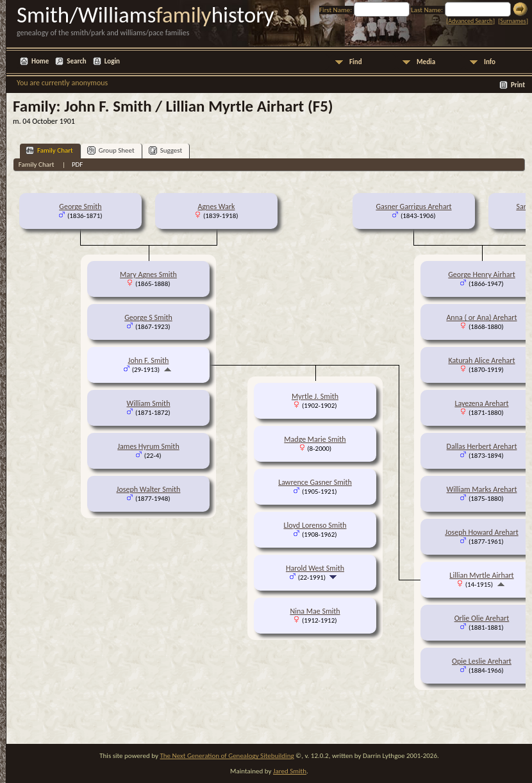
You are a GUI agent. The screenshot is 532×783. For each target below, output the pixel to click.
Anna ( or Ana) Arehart (481, 317)
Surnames (513, 21)
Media (426, 62)
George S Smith (148, 317)
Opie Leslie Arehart (482, 661)
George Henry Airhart (481, 274)
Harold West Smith (315, 568)
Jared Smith (290, 771)
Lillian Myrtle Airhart (481, 575)
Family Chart (49, 150)
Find (356, 62)
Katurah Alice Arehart (481, 360)
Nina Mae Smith (315, 611)
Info (490, 62)
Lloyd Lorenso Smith (315, 525)
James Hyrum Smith (148, 446)
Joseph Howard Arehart (481, 532)
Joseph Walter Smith (149, 489)
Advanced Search (470, 21)
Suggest (166, 150)
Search (76, 61)
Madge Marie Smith (315, 439)
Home (40, 61)
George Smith (80, 206)
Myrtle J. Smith (315, 396)
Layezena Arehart (481, 403)
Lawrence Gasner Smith (315, 482)
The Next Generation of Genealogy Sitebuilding (227, 756)
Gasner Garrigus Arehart (413, 206)
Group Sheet (111, 150)
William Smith (149, 403)
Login (112, 61)
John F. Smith (149, 360)
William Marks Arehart (482, 489)
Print (518, 85)
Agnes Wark (217, 206)
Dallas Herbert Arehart (482, 446)
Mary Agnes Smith (148, 274)
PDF (78, 164)
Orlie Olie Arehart (482, 618)
